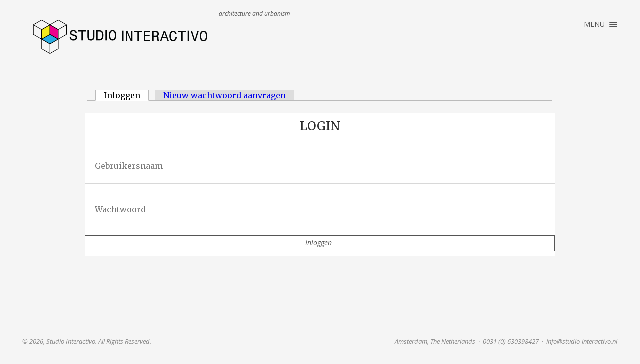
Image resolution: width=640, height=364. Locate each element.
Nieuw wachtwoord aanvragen (225, 95)
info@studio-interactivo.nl (582, 341)
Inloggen (126, 95)
